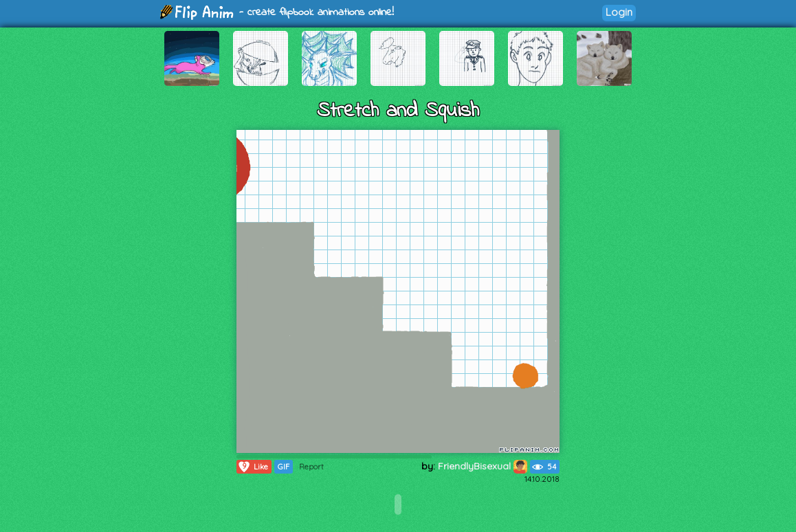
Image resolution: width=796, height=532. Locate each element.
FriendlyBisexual (483, 466)
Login (619, 12)
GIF (284, 467)
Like (253, 467)
